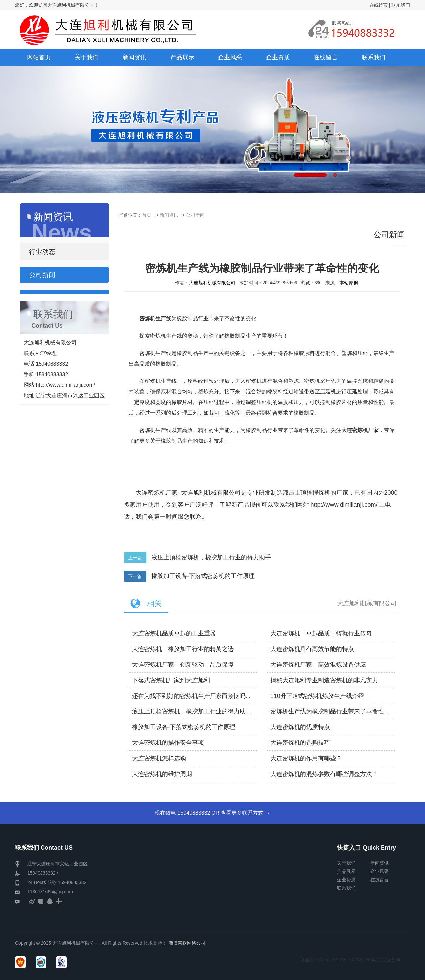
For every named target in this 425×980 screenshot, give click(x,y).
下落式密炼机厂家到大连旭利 (171, 680)
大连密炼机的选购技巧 (300, 743)
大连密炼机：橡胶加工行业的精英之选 (183, 649)
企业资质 (346, 880)
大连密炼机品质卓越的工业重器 (174, 633)
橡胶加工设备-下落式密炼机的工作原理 (203, 576)
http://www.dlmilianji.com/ (344, 505)
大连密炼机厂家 (157, 493)
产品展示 (346, 871)
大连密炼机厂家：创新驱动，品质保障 (183, 665)
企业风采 (380, 871)
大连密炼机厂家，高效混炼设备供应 (318, 665)
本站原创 (349, 283)
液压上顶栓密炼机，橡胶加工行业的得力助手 (211, 557)
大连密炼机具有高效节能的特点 (312, 649)
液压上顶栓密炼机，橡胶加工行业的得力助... (191, 711)
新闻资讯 (169, 215)
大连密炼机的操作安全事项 (168, 743)
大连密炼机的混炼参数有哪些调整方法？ (324, 774)
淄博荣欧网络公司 (187, 943)
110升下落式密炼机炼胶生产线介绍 (317, 696)
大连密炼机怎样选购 (159, 758)
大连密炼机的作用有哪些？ (306, 758)
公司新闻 (195, 215)
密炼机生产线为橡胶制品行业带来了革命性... (330, 711)
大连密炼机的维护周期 (162, 774)
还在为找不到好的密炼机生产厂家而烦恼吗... (191, 696)
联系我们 (401, 5)
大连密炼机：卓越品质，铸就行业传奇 (321, 633)
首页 (147, 215)
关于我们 (346, 863)
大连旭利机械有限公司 (212, 283)
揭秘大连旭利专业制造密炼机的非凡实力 (324, 680)
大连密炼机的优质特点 (300, 727)
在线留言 (379, 5)
